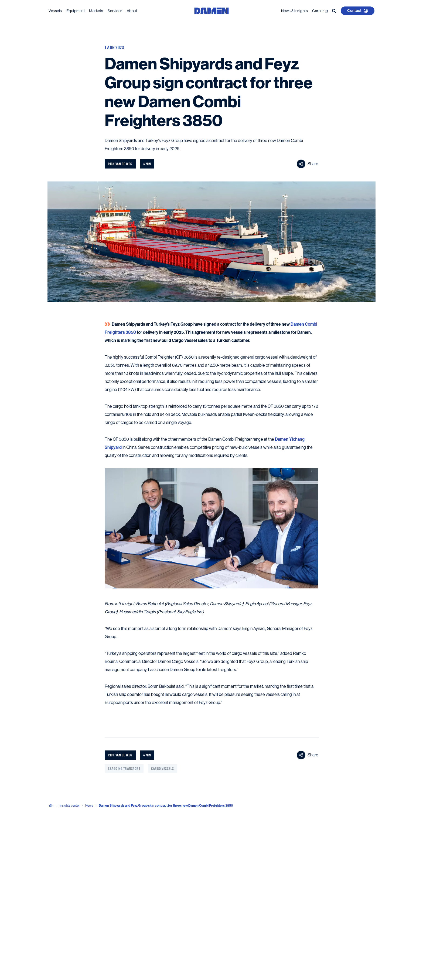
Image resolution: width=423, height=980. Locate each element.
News (89, 806)
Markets (96, 11)
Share (308, 164)
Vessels (55, 11)
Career (320, 11)
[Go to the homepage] (211, 10)
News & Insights (295, 11)
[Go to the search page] (334, 11)
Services (115, 11)
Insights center (70, 806)
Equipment (76, 11)
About (132, 11)
